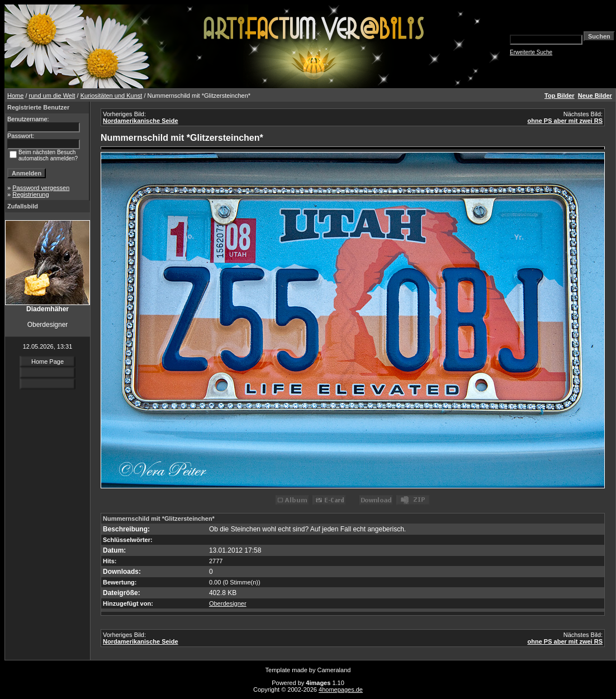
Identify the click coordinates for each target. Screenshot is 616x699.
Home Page (48, 362)
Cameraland (334, 670)
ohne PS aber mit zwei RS (565, 121)
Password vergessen (41, 188)
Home (15, 96)
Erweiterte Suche (531, 52)
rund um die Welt (52, 96)
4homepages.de (341, 690)
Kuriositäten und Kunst (112, 96)
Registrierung (30, 194)
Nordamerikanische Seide (141, 121)
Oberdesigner (228, 603)
